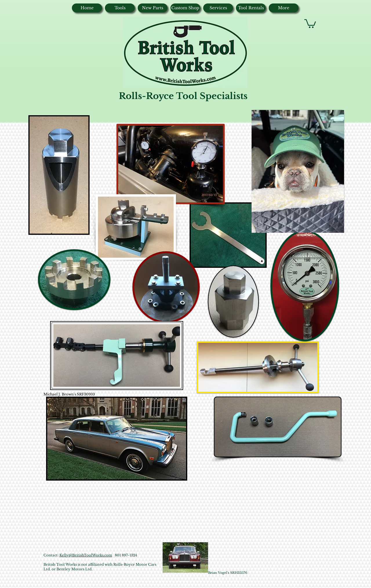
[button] (310, 23)
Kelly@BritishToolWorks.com (86, 555)
